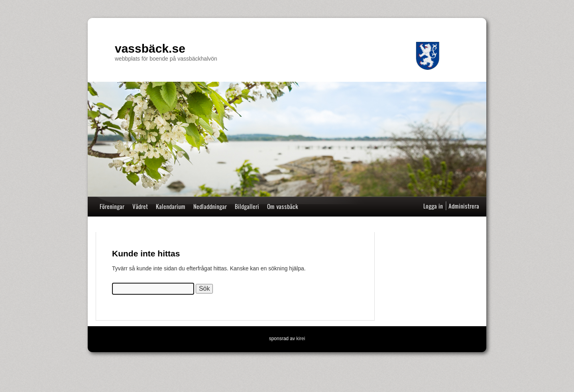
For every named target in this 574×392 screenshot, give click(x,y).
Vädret (140, 206)
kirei (301, 339)
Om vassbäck (283, 206)
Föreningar (112, 206)
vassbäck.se (150, 48)
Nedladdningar (210, 206)
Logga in (433, 206)
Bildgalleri (247, 206)
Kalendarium (171, 206)
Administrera (464, 206)
